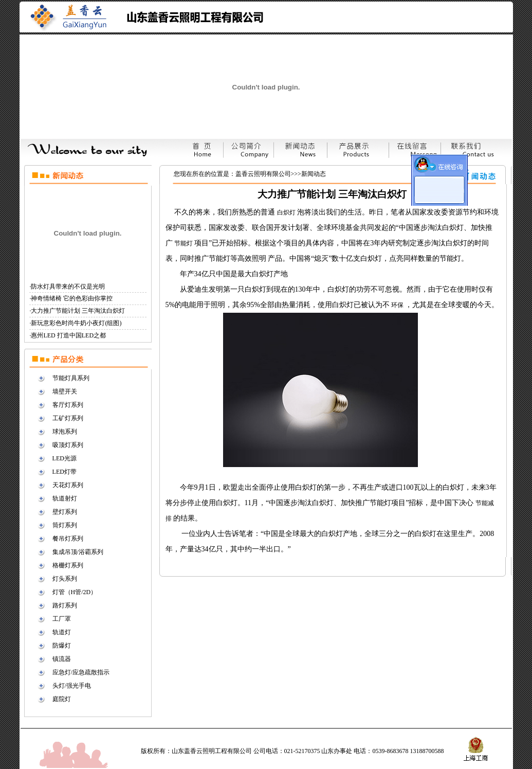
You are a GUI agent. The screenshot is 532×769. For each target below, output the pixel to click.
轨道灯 (62, 632)
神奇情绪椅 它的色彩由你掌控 (72, 298)
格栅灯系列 (68, 565)
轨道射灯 (65, 498)
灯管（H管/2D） (75, 592)
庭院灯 (62, 699)
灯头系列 (65, 579)
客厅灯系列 (68, 405)
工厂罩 (62, 619)
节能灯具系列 (71, 378)
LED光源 (65, 458)
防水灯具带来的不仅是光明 (68, 287)
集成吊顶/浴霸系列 (78, 552)
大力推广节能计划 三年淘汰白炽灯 (78, 311)
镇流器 (62, 659)
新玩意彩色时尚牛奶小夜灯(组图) (76, 323)
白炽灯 (287, 212)
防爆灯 (62, 646)
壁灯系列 (65, 512)
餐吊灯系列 (68, 539)
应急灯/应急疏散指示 (81, 672)
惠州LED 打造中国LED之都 (68, 335)
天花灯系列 (68, 485)
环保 (398, 305)
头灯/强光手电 (72, 686)
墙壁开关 (65, 391)
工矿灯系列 (68, 418)
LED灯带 (65, 472)
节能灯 (184, 243)
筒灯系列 (65, 525)
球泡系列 (65, 432)
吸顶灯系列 (68, 445)
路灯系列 (65, 605)
